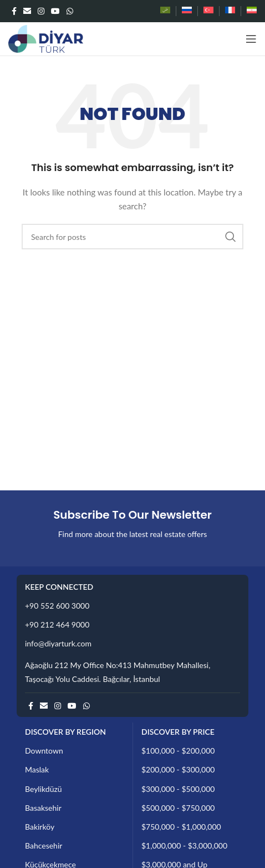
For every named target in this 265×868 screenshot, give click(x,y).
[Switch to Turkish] (208, 11)
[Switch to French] (230, 11)
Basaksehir (43, 808)
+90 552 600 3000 (57, 606)
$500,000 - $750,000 (178, 808)
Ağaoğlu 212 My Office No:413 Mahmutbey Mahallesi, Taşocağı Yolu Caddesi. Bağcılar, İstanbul (118, 672)
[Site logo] (46, 38)
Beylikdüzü (44, 789)
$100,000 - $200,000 (178, 751)
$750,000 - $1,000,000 (181, 827)
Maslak (37, 769)
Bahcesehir (44, 846)
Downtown (44, 751)
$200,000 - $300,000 (178, 769)
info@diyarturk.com (58, 643)
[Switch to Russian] (187, 11)
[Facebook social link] (14, 11)
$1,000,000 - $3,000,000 (184, 846)
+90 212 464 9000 (57, 624)
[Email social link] (27, 11)
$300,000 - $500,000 (178, 789)
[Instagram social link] (41, 11)
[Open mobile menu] (251, 39)
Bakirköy (40, 827)
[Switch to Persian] (252, 11)
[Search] (132, 237)
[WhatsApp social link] (70, 11)
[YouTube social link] (55, 11)
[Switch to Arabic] (165, 11)
